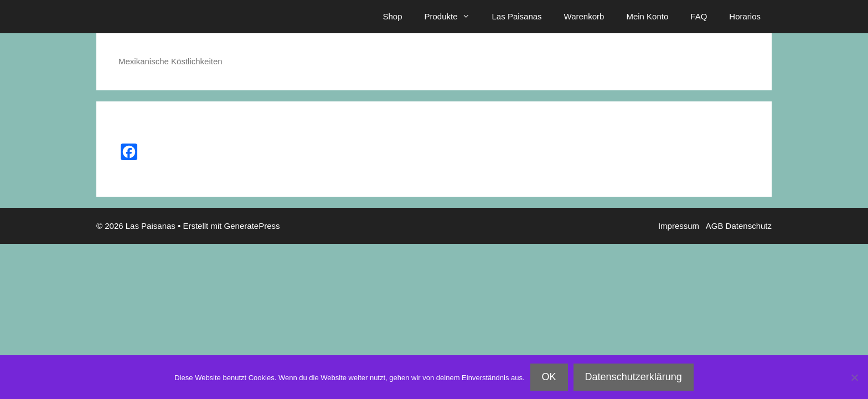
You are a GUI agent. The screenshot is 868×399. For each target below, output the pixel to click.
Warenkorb (584, 16)
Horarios (745, 16)
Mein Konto (647, 16)
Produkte (452, 17)
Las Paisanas (517, 16)
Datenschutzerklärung (634, 377)
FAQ (699, 16)
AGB (716, 226)
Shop (392, 16)
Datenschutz (749, 226)
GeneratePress (252, 226)
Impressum (681, 226)
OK (549, 377)
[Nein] (854, 377)
